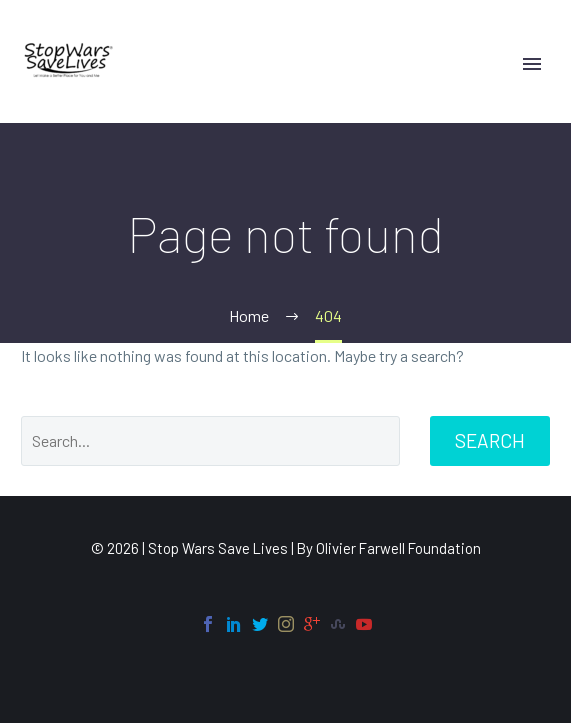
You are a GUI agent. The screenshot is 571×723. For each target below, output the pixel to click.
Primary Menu (532, 64)
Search (490, 440)
